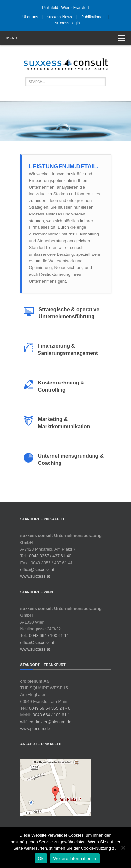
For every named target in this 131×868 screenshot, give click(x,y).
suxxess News (60, 17)
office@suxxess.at (37, 569)
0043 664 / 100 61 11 (49, 636)
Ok (41, 858)
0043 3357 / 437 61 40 (50, 556)
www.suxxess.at (35, 576)
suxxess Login (67, 23)
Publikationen (93, 17)
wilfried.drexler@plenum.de (46, 722)
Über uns (30, 17)
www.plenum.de (35, 728)
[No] (123, 848)
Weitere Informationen (75, 858)
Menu (65, 38)
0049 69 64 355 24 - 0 (50, 708)
